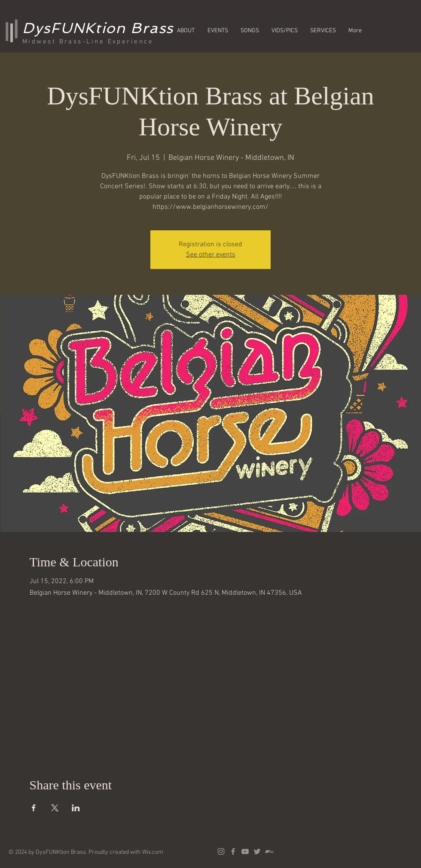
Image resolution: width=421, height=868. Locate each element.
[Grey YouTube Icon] (245, 851)
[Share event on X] (55, 808)
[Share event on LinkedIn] (76, 808)
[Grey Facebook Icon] (233, 851)
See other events (211, 255)
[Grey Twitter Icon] (257, 851)
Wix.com (153, 852)
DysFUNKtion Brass (98, 28)
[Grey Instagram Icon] (221, 851)
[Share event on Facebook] (34, 808)
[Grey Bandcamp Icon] (269, 851)
